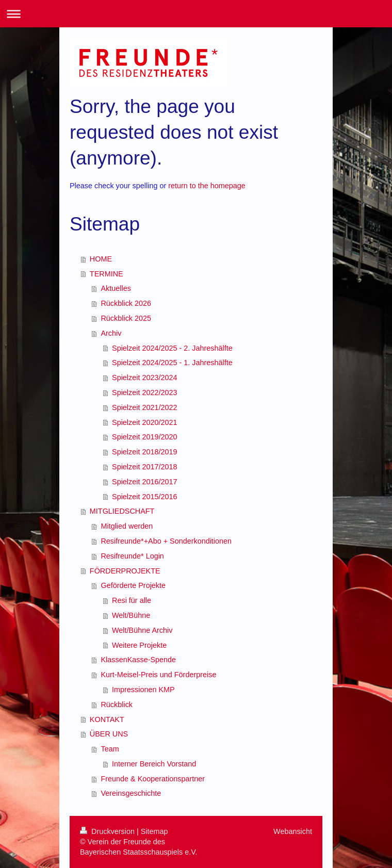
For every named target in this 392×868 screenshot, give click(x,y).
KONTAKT (107, 719)
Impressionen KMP (143, 690)
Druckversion (108, 831)
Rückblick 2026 (126, 303)
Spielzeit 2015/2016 (144, 497)
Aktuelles (116, 288)
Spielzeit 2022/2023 (144, 392)
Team (110, 749)
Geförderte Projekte (133, 585)
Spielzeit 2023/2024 (144, 378)
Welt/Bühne (131, 615)
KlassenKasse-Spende (138, 660)
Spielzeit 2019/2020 (144, 437)
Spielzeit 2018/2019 (144, 452)
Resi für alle (132, 600)
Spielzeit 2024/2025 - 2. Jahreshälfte (172, 348)
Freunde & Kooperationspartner (153, 779)
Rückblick (117, 705)
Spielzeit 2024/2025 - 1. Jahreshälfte (172, 363)
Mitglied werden (127, 526)
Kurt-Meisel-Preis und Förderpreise (158, 675)
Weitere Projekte (139, 645)
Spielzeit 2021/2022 (144, 407)
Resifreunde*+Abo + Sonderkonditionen (166, 541)
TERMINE (107, 274)
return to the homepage (207, 186)
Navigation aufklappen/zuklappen (196, 14)
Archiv (111, 333)
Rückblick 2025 (126, 318)
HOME (101, 259)
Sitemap (154, 831)
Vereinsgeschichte (131, 793)
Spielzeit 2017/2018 (144, 467)
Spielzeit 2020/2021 (144, 422)
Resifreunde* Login (132, 556)
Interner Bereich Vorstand (154, 764)
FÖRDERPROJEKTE (125, 571)
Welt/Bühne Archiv (142, 630)
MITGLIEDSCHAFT (122, 511)
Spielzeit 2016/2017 (144, 482)
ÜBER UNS (109, 734)
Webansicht (293, 831)
